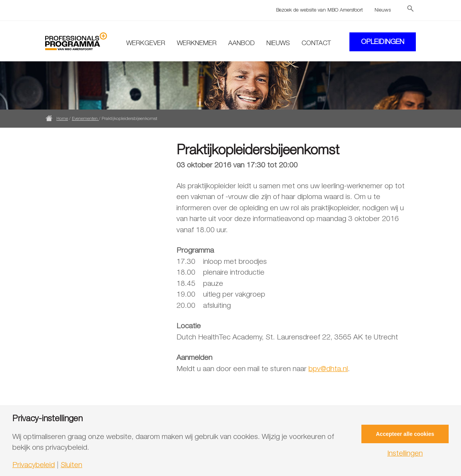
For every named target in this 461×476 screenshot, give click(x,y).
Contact (316, 43)
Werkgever (146, 43)
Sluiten (71, 465)
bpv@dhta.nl (328, 368)
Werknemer (197, 43)
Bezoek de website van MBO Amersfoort (319, 10)
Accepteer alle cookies (405, 434)
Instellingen (405, 453)
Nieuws (383, 10)
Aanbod (242, 43)
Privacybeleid (34, 465)
